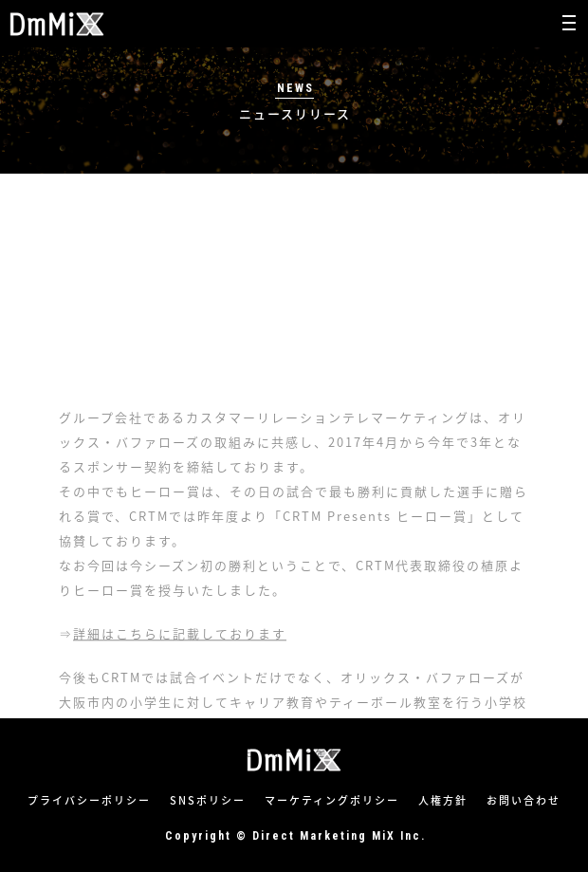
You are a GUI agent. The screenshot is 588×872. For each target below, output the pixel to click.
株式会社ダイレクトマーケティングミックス (57, 24)
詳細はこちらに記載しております (180, 679)
